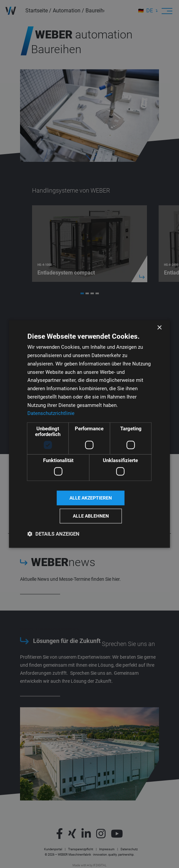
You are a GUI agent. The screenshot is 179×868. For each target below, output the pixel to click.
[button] (53, 534)
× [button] (159, 328)
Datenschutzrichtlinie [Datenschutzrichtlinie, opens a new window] (51, 414)
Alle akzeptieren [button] (91, 498)
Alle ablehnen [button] (91, 516)
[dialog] (89, 434)
